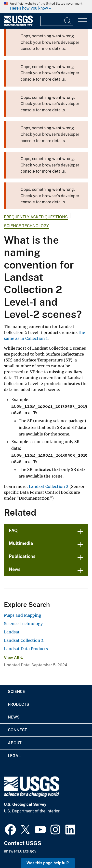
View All (14, 658)
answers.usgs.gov (20, 851)
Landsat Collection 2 (49, 486)
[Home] (18, 25)
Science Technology (26, 226)
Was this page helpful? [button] (48, 863)
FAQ (13, 531)
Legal (14, 756)
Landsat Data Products (26, 649)
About (15, 743)
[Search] (68, 21)
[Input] (57, 21)
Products (19, 704)
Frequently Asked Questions (36, 217)
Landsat (12, 632)
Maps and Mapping (23, 615)
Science (16, 692)
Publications (22, 556)
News (15, 569)
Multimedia (21, 543)
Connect (17, 730)
